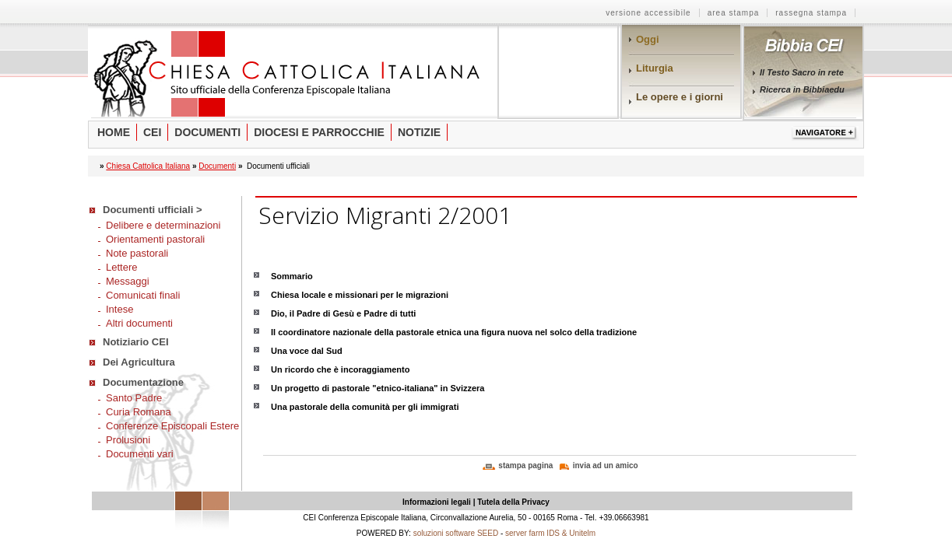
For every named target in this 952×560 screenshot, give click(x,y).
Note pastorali (137, 253)
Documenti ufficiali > (153, 210)
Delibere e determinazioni (163, 225)
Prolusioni (128, 440)
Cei (152, 132)
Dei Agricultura (139, 362)
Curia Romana (139, 412)
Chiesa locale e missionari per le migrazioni (360, 295)
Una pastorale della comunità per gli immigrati (365, 407)
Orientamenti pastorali (155, 239)
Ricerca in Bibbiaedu (802, 89)
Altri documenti (139, 323)
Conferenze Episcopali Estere (172, 426)
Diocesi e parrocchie (319, 132)
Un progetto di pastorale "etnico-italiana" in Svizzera (378, 388)
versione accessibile (648, 13)
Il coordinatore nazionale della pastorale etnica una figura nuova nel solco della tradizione (454, 332)
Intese (119, 309)
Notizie (419, 132)
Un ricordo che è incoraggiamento (340, 369)
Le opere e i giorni (680, 97)
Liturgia (655, 68)
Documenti (207, 132)
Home (114, 132)
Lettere (121, 267)
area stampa (734, 13)
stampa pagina (525, 465)
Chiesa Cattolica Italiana (148, 166)
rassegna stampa (811, 13)
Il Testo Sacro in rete (802, 72)
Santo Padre (134, 398)
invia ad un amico (606, 465)
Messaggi (128, 281)
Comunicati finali (143, 295)
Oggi (648, 39)
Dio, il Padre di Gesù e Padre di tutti (343, 313)
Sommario (292, 276)
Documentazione (143, 382)
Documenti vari (140, 454)
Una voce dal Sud (307, 351)
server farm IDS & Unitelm (550, 533)
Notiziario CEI (136, 342)
